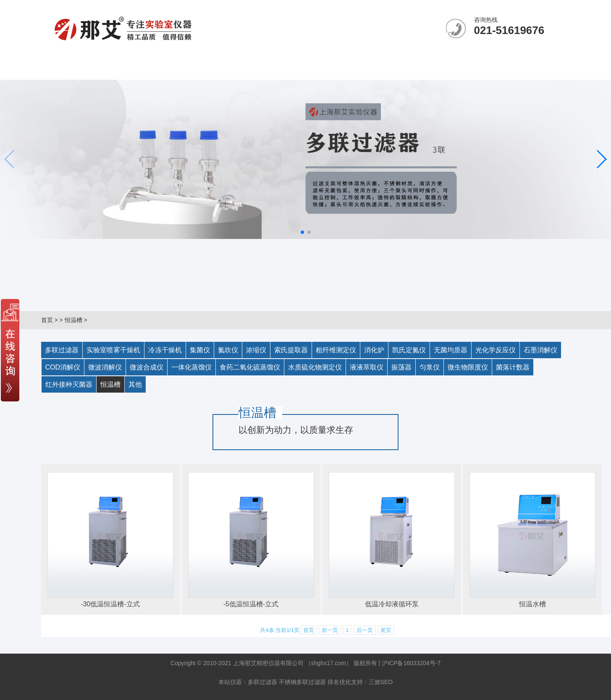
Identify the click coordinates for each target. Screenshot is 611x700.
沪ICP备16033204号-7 (411, 663)
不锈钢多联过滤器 (302, 682)
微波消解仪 (105, 367)
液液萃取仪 (367, 367)
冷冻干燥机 (165, 350)
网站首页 (67, 69)
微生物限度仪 (468, 367)
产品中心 (249, 69)
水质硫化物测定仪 (315, 367)
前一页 (330, 630)
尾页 (386, 630)
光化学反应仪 (496, 350)
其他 (135, 384)
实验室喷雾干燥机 (113, 350)
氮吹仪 (228, 350)
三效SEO (381, 682)
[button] (302, 232)
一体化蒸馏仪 (191, 367)
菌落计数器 (513, 367)
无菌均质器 (451, 350)
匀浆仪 (430, 367)
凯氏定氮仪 (409, 350)
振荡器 (401, 367)
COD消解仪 (63, 367)
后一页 (365, 630)
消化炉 (374, 350)
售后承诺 (370, 69)
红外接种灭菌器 (69, 384)
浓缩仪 (256, 350)
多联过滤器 (62, 350)
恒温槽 (73, 320)
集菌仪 (200, 350)
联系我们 (430, 69)
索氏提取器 (291, 350)
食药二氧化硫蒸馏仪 (250, 367)
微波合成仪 (147, 367)
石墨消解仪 (540, 350)
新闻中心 (188, 69)
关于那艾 (128, 69)
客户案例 (309, 69)
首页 (47, 320)
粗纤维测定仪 (336, 350)
